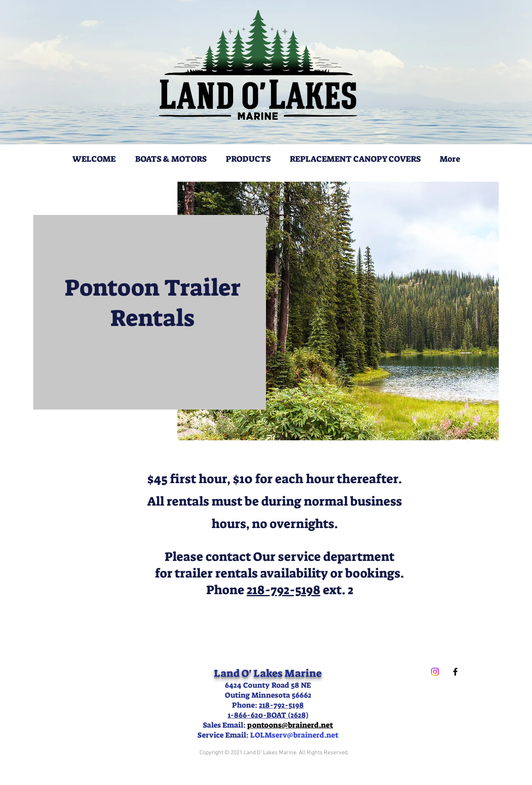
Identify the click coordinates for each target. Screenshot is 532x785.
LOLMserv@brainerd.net (294, 735)
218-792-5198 (284, 590)
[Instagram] (435, 672)
